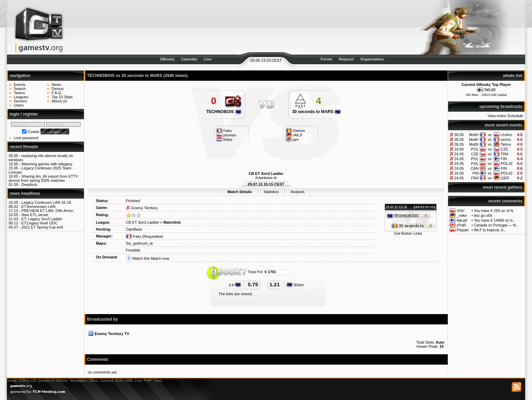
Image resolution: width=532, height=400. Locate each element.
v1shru (506, 135)
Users (19, 105)
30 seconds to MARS (317, 112)
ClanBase (134, 229)
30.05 (459, 135)
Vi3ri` (461, 211)
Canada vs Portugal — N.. (496, 225)
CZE (504, 149)
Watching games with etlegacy (47, 164)
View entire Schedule (505, 116)
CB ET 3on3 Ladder (266, 174)
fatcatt (490, 90)
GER (505, 178)
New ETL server (35, 215)
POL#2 (507, 164)
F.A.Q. (57, 93)
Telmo (506, 144)
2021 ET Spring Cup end (42, 227)
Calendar (189, 59)
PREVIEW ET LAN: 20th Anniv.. (48, 211)
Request (346, 59)
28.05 (459, 140)
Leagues (21, 97)
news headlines (25, 193)
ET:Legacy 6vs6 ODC (39, 223)
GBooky (167, 59)
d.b (235, 285)
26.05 (459, 144)
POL (475, 149)
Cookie (33, 132)
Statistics (271, 192)
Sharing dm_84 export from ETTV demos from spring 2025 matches (43, 178)
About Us (59, 101)
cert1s (506, 140)
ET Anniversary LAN (38, 207)
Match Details (240, 192)
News (56, 85)
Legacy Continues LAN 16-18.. (47, 202)
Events (20, 85)
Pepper (463, 230)
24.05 (459, 149)
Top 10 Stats (62, 97)
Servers (20, 101)
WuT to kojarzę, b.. (490, 230)
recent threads (24, 147)
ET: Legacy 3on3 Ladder (42, 219)
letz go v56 (483, 215)
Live (208, 59)
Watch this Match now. (151, 258)
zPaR (461, 225)
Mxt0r (474, 135)
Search (20, 89)
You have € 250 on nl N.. (495, 211)
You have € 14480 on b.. (494, 220)
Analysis (297, 192)
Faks (134, 236)
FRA (504, 154)
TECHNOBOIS (224, 112)
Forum (326, 59)
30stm (295, 285)
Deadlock (29, 185)
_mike (462, 215)
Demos (58, 89)
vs (490, 135)
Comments (98, 359)
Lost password (26, 138)
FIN (504, 159)
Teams (19, 93)
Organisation (372, 59)
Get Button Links (408, 233)
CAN (474, 168)
